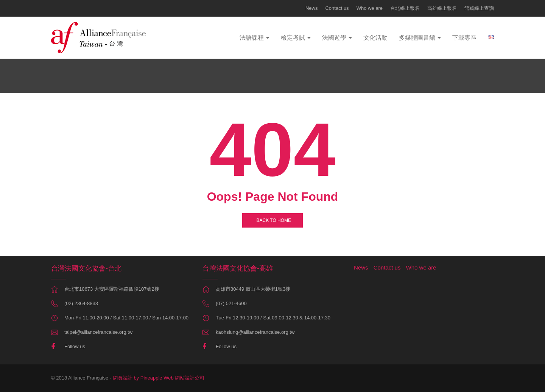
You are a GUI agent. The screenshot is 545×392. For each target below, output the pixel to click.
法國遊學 (334, 38)
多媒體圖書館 (417, 38)
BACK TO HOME (272, 220)
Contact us (337, 8)
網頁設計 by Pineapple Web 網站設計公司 (159, 378)
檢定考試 (293, 38)
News (312, 8)
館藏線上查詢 (479, 8)
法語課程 (252, 38)
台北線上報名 (405, 8)
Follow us (75, 346)
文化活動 (375, 38)
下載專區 (464, 38)
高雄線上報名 (442, 8)
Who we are (370, 8)
